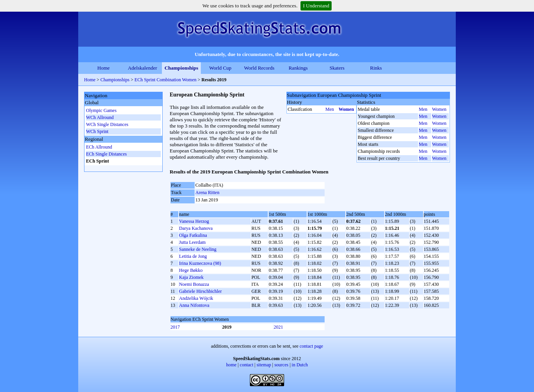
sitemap (264, 365)
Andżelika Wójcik (196, 298)
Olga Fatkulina (193, 235)
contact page (311, 346)
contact (247, 365)
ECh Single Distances (106, 154)
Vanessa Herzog (194, 221)
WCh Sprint (97, 131)
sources (281, 365)
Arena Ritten (207, 192)
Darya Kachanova (196, 228)
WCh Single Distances (107, 124)
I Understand (316, 6)
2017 (175, 327)
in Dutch (300, 365)
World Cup (220, 68)
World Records (259, 68)
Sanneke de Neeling (198, 249)
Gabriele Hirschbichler (200, 291)
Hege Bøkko (191, 270)
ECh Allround (99, 147)
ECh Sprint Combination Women (166, 80)
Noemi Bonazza (194, 284)
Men (330, 109)
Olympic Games (101, 110)
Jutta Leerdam (192, 242)
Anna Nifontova (194, 305)
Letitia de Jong (193, 256)
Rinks (376, 68)
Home (104, 68)
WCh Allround (100, 117)
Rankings (298, 68)
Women (346, 109)
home (231, 365)
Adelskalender (142, 68)
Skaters (337, 68)
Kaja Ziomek (191, 277)
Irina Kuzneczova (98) (200, 263)
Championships (182, 68)
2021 (278, 327)
